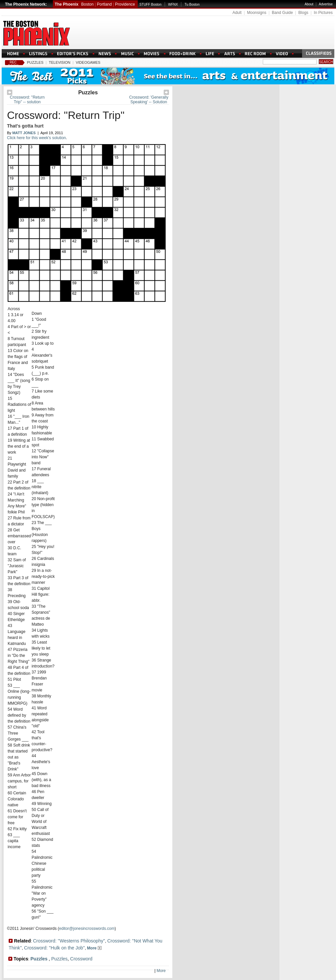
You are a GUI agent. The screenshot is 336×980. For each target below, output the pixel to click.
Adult (237, 13)
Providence (125, 4)
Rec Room (13, 64)
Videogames (88, 62)
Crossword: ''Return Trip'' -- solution (27, 100)
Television (60, 62)
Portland (104, 4)
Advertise (326, 4)
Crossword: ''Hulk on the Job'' (54, 948)
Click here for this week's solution (36, 138)
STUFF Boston (150, 4)
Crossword (81, 959)
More (94, 948)
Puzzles (35, 62)
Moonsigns (256, 13)
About (309, 4)
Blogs (303, 13)
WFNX (173, 4)
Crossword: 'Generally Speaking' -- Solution (149, 100)
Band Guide (282, 13)
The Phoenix (66, 4)
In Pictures (323, 13)
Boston (87, 4)
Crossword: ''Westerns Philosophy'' (69, 941)
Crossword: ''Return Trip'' (66, 115)
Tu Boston (192, 4)
